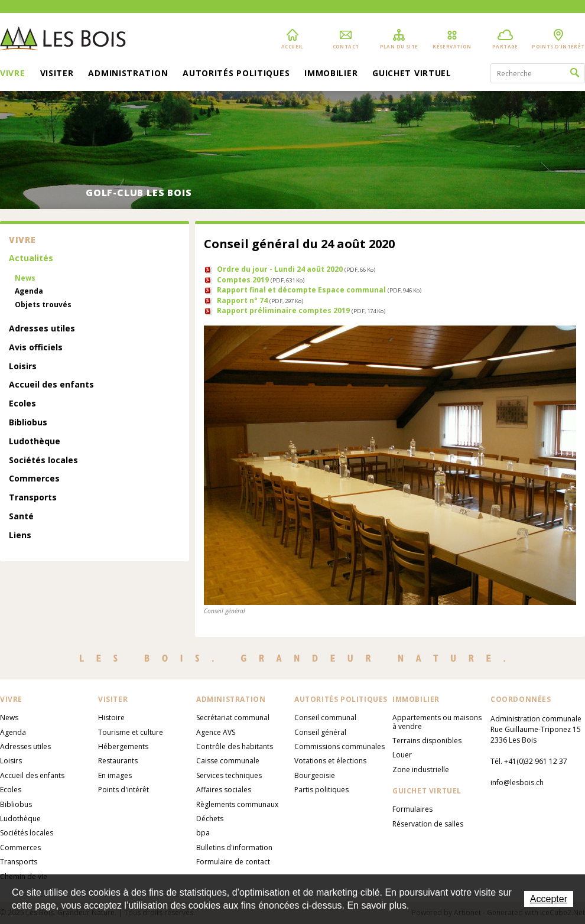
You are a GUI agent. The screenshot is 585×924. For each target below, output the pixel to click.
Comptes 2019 (261, 280)
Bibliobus (28, 423)
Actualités (31, 258)
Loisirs (23, 367)
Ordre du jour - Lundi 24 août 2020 (296, 269)
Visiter (57, 74)
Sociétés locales (43, 461)
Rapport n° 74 (260, 300)
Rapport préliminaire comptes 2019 (301, 310)
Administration (128, 74)
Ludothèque (35, 442)
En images (115, 775)
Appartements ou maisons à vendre (437, 722)
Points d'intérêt (123, 790)
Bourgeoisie (315, 775)
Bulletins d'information (234, 847)
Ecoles (22, 404)
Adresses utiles (42, 329)
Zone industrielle (421, 770)
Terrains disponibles (427, 741)
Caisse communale (228, 761)
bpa (203, 833)
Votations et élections (330, 761)
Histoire (111, 718)
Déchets (210, 819)
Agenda (29, 291)
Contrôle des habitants (235, 746)
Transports (33, 498)
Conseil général (320, 732)
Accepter (549, 899)
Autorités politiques (236, 74)
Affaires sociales (224, 790)
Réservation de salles (428, 824)
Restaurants (118, 761)
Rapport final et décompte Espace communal (319, 290)
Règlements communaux (237, 804)
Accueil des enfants (51, 385)
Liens (20, 536)
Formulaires (412, 809)
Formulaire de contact (233, 862)
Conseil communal (325, 718)
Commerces (34, 479)
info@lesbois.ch (517, 783)
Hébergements (123, 746)
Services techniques (229, 775)
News (25, 278)
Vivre (13, 74)
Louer (402, 755)
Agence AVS (216, 732)
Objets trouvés (43, 305)
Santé (21, 517)
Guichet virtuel (412, 74)
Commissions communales (339, 746)
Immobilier (331, 74)
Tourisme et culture (131, 732)
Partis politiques (321, 790)
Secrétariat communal (233, 718)
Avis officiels (36, 348)
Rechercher (575, 73)
